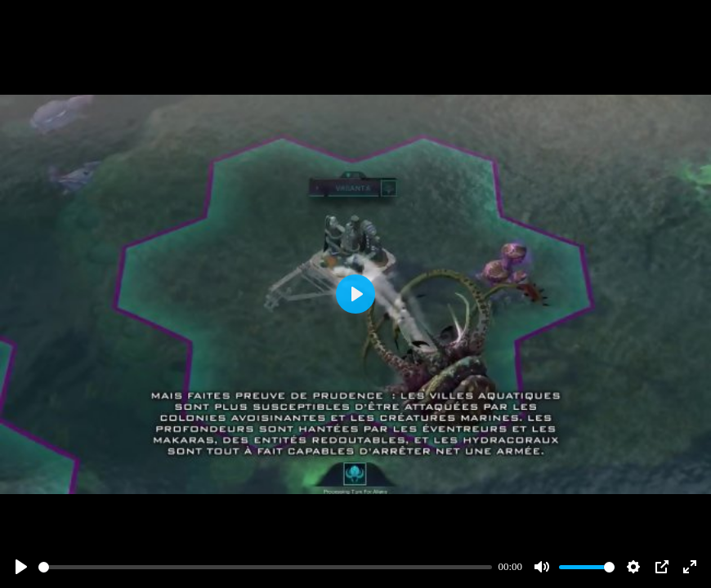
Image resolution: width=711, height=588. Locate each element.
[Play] (21, 567)
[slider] (265, 567)
